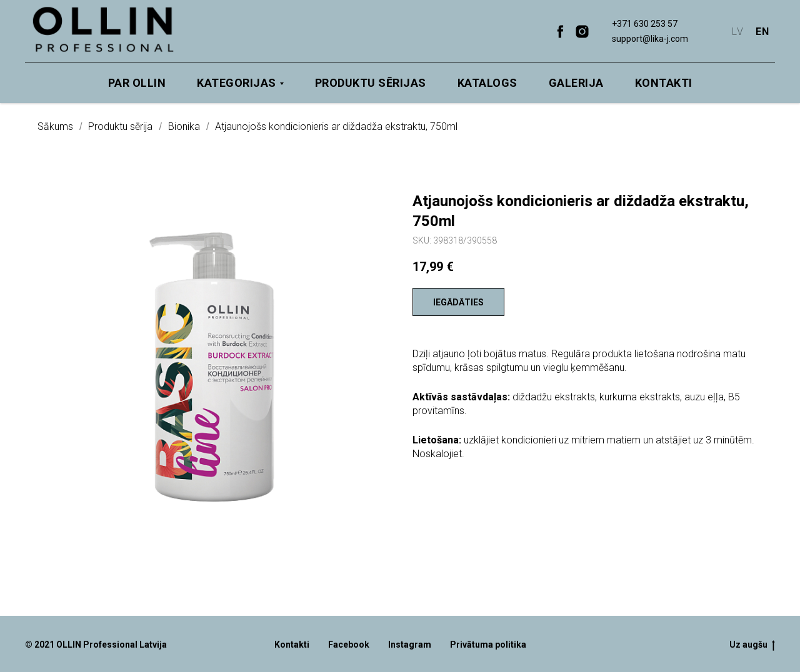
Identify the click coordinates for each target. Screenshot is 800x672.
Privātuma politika (488, 645)
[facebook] (560, 32)
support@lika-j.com (650, 39)
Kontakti (664, 83)
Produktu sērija (120, 126)
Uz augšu (752, 645)
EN (762, 32)
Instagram (410, 645)
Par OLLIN (137, 83)
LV (737, 32)
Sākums (55, 126)
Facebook (349, 645)
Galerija (576, 83)
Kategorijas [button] (237, 83)
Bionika (184, 126)
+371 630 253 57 (645, 24)
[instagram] (582, 32)
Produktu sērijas (371, 83)
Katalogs (487, 83)
